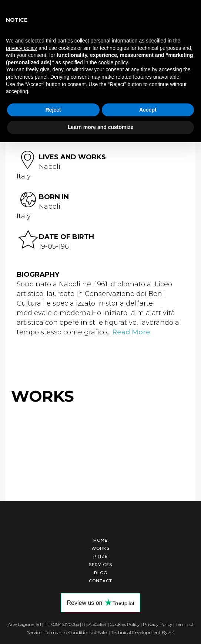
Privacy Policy (158, 624)
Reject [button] (53, 110)
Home (100, 540)
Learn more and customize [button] (100, 127)
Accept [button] (148, 110)
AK (171, 632)
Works (100, 548)
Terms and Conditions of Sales (76, 632)
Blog (101, 573)
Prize (100, 556)
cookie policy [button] (113, 62)
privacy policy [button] (21, 48)
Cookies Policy (125, 624)
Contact (100, 581)
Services (100, 565)
